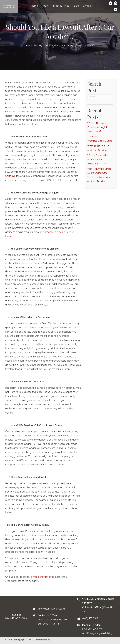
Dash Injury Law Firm (63, 45)
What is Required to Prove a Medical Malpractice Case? (98, 159)
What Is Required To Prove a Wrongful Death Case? (98, 127)
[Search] (100, 97)
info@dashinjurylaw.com (51, 609)
